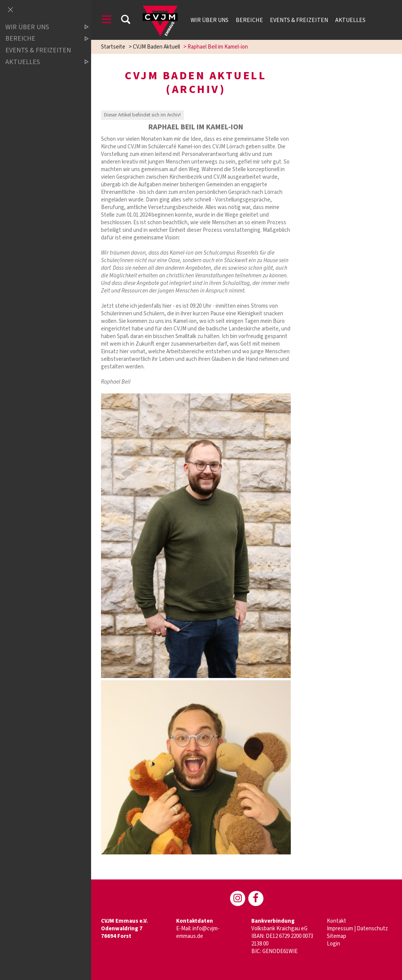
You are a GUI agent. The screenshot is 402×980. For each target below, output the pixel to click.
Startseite (113, 47)
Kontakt (337, 921)
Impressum (340, 929)
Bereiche (249, 20)
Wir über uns (210, 20)
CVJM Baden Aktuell (156, 47)
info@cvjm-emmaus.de (198, 932)
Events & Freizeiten (299, 20)
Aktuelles (350, 20)
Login (333, 944)
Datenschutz (372, 929)
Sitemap (337, 936)
